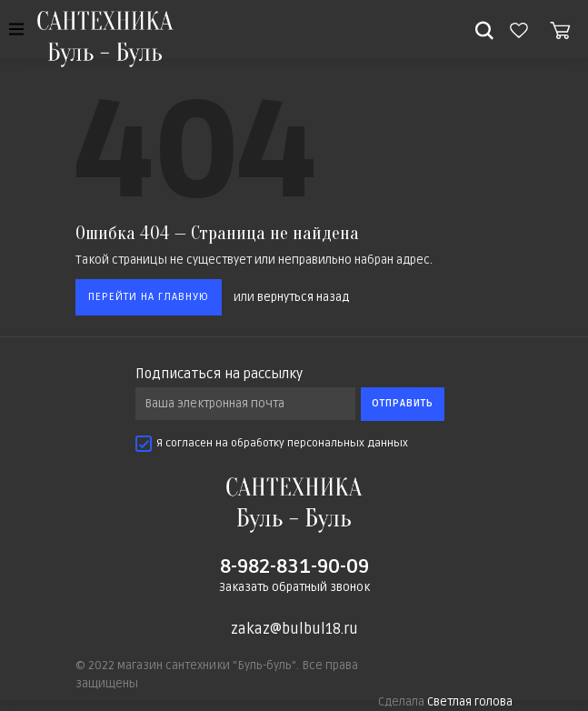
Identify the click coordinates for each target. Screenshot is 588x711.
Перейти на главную (149, 297)
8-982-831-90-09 (294, 566)
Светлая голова (470, 702)
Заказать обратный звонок (294, 587)
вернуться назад (303, 297)
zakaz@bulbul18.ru (294, 629)
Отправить (403, 403)
